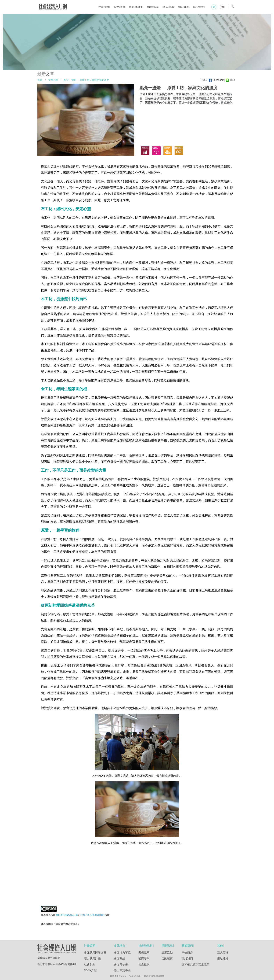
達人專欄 (168, 7)
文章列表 (53, 80)
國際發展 (144, 958)
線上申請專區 (122, 970)
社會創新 (90, 964)
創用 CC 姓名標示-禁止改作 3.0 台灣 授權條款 (80, 915)
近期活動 (167, 953)
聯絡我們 (187, 958)
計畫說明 (104, 7)
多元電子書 (121, 964)
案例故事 (144, 953)
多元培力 (119, 7)
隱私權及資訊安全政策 (196, 964)
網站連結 (184, 7)
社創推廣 (144, 964)
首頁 (40, 80)
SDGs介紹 (90, 970)
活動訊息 (153, 7)
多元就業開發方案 (95, 953)
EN (222, 7)
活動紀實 (167, 958)
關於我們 (199, 7)
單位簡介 (187, 953)
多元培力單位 (122, 953)
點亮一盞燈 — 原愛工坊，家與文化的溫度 (86, 80)
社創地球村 (136, 7)
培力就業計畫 (92, 958)
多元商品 (120, 958)
